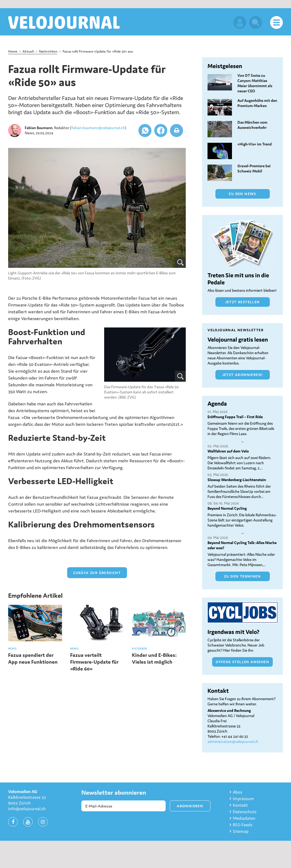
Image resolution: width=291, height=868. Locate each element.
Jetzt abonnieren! (243, 375)
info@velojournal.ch (27, 809)
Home (13, 51)
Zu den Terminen (242, 576)
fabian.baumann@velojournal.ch (98, 128)
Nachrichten (48, 51)
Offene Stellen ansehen (242, 662)
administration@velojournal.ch (233, 742)
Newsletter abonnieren (114, 793)
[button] (145, 130)
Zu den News (242, 194)
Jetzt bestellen (243, 302)
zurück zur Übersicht (97, 573)
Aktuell (28, 51)
